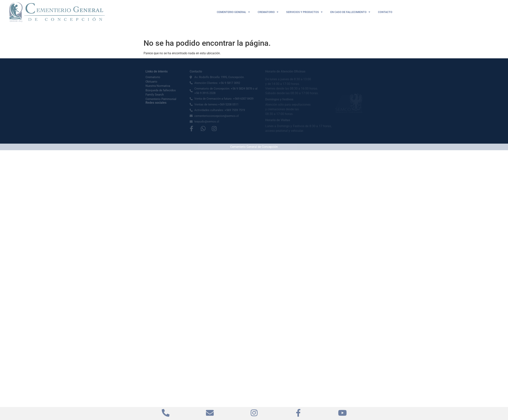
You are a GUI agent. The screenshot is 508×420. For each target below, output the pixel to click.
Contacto (196, 71)
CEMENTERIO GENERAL (233, 12)
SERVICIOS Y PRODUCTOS (304, 12)
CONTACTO (385, 12)
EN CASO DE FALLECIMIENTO (350, 12)
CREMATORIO (268, 12)
